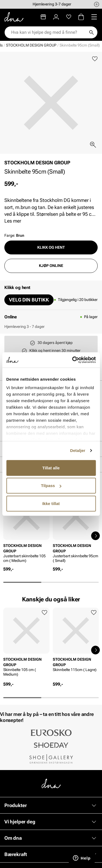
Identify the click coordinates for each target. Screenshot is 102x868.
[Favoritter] (69, 17)
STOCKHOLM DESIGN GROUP (31, 45)
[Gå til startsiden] (14, 17)
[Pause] (97, 4)
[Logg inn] (56, 17)
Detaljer (78, 450)
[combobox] (48, 32)
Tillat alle (51, 468)
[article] (26, 530)
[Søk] (91, 32)
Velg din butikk (29, 300)
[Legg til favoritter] (95, 59)
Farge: (14, 235)
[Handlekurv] (81, 17)
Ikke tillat (51, 503)
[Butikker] (43, 17)
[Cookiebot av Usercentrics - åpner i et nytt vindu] (73, 360)
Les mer (13, 221)
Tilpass (51, 486)
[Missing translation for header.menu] (94, 17)
